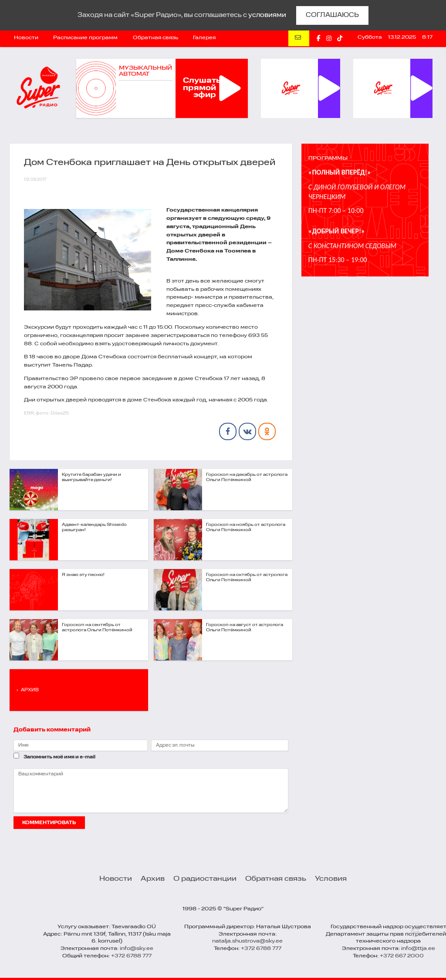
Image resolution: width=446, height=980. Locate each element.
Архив (153, 879)
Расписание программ (85, 38)
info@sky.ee (137, 949)
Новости (26, 38)
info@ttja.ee (418, 949)
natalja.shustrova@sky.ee (247, 941)
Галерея (204, 38)
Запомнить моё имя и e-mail (59, 757)
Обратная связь (155, 38)
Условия (331, 879)
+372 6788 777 (131, 956)
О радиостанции (205, 879)
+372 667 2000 (402, 956)
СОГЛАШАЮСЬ (332, 15)
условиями (267, 15)
